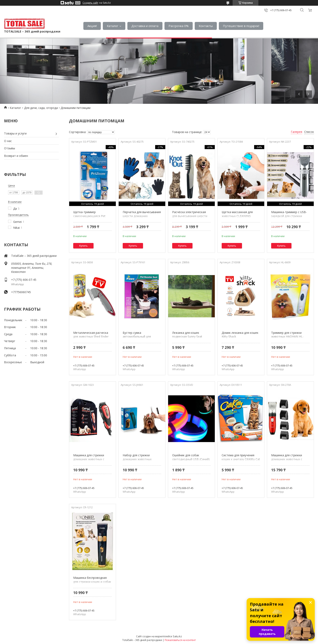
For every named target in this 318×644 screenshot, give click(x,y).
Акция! (92, 26)
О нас (8, 141)
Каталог (113, 26)
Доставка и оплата (145, 26)
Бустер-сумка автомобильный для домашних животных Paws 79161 (141, 339)
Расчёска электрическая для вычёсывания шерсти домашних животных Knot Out (190, 218)
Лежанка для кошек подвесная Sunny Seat (187, 335)
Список (309, 132)
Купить (83, 246)
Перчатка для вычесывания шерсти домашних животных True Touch (142, 216)
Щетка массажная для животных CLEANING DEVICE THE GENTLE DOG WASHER (239, 218)
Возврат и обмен (16, 156)
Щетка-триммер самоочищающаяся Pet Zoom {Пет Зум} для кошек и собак (92, 218)
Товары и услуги (15, 133)
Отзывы (10, 148)
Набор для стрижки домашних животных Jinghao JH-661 (137, 459)
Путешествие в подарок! (241, 26)
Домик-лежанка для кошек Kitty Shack (240, 335)
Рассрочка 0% (179, 26)
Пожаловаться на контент (180, 640)
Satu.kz (177, 636)
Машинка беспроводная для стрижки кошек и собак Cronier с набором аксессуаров (92, 584)
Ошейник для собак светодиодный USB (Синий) (191, 457)
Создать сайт (90, 3)
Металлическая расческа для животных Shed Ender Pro (91, 337)
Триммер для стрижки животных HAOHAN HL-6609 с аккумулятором (287, 337)
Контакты (206, 26)
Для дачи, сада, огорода (41, 108)
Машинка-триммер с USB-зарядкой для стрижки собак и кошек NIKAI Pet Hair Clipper (289, 218)
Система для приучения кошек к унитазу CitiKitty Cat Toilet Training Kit (241, 459)
